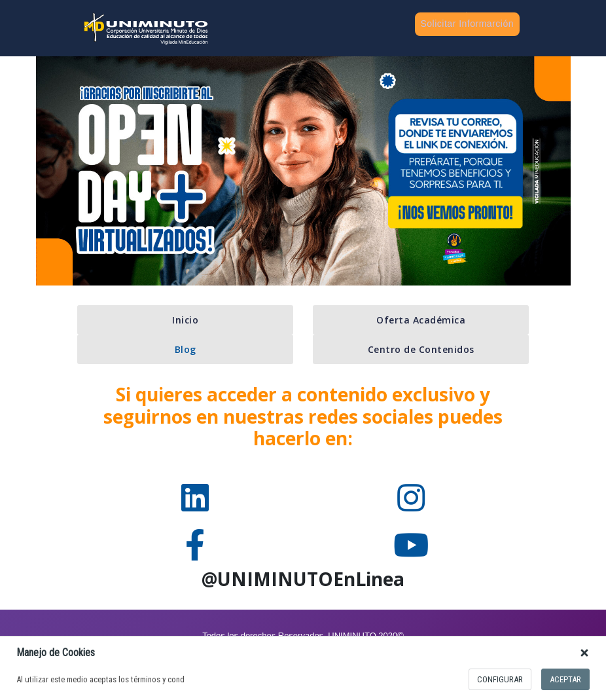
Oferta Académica (421, 320)
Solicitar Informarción (468, 24)
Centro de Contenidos (421, 349)
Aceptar (565, 679)
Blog (186, 349)
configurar (500, 679)
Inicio (185, 320)
